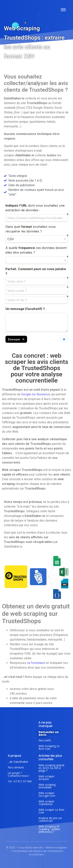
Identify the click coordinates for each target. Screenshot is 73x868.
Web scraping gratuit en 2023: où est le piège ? (51, 768)
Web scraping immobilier (47, 786)
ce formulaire (36, 663)
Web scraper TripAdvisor (46, 803)
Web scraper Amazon (46, 778)
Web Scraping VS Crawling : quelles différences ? (49, 829)
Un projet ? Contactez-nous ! (18, 774)
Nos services (16, 767)
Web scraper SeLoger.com (47, 794)
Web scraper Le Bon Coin (51, 811)
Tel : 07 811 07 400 (20, 781)
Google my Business (35, 394)
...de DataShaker (18, 762)
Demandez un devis (49, 733)
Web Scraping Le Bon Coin (49, 747)
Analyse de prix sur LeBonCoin (50, 819)
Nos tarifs (45, 740)
